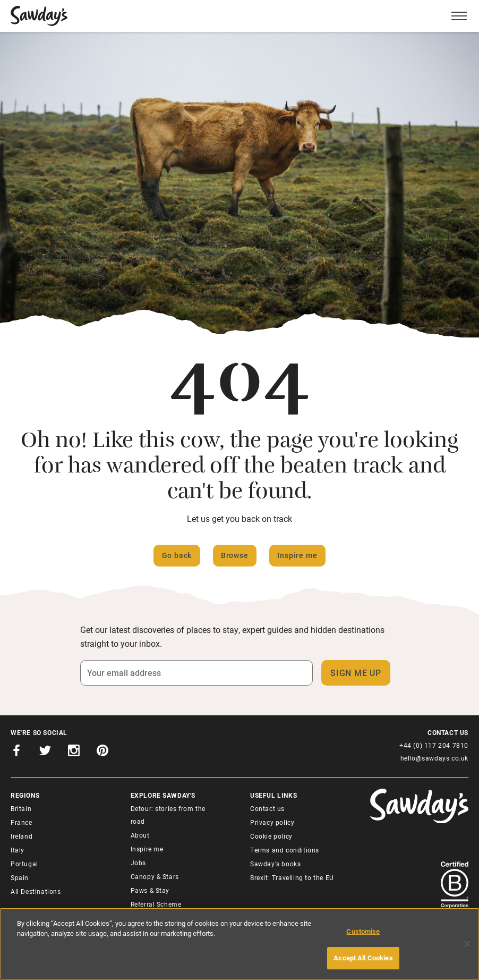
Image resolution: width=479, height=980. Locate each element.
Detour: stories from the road (168, 815)
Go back (177, 555)
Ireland (22, 836)
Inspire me (297, 555)
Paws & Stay (150, 890)
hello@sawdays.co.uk (434, 758)
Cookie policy (271, 836)
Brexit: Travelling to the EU (292, 877)
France (22, 822)
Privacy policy (272, 822)
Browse (235, 555)
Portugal (24, 864)
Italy (18, 850)
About (140, 835)
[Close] (467, 944)
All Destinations (36, 891)
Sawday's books (275, 864)
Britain (21, 808)
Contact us (267, 808)
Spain (20, 877)
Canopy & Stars (155, 876)
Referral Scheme (156, 904)
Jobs (138, 863)
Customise (363, 931)
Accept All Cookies (363, 958)
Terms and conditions (285, 850)
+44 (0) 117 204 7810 (434, 745)
